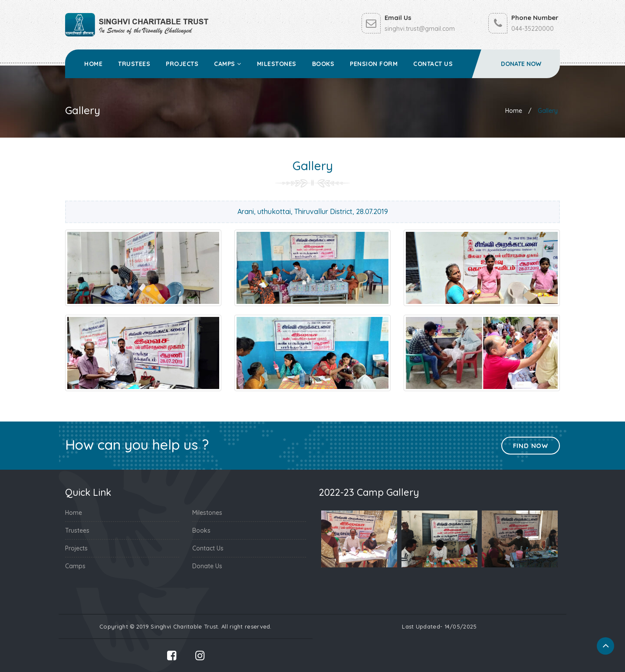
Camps (228, 64)
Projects (182, 64)
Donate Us (207, 566)
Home (93, 64)
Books (323, 64)
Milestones (277, 64)
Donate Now (521, 64)
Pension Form (374, 64)
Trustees (134, 64)
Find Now (531, 446)
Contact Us (433, 64)
